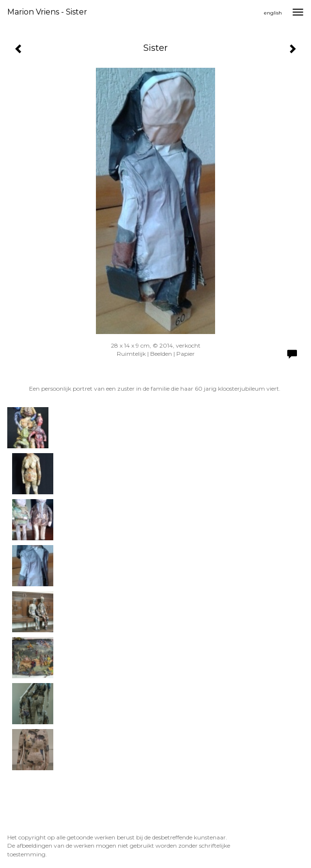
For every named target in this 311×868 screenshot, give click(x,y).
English (273, 13)
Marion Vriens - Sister (47, 12)
